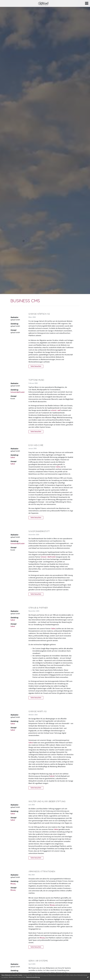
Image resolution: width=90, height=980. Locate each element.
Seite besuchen (36, 366)
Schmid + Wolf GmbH (48, 557)
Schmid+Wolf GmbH (17, 392)
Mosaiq (13, 884)
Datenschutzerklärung (33, 977)
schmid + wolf (56, 410)
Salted (13, 458)
